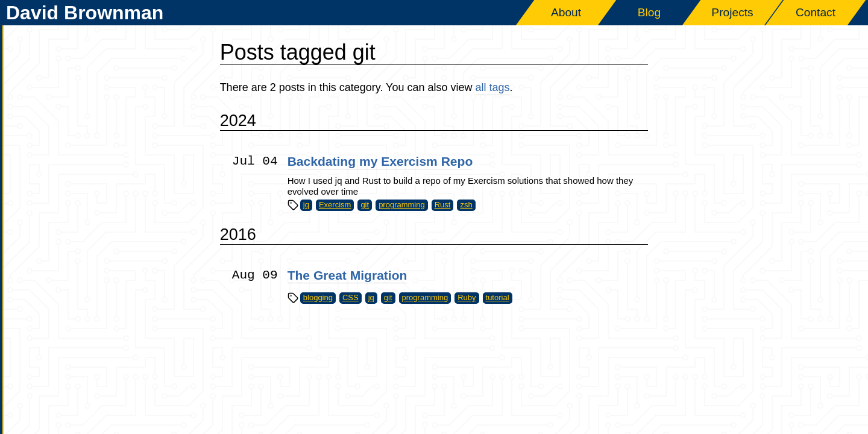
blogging (318, 297)
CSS (351, 297)
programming (402, 205)
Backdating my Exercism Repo (380, 161)
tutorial (498, 297)
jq (306, 205)
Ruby (467, 297)
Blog (649, 12)
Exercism (335, 205)
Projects (732, 12)
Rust (443, 205)
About (566, 12)
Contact (816, 12)
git (365, 205)
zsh (466, 205)
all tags (493, 87)
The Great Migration (348, 275)
